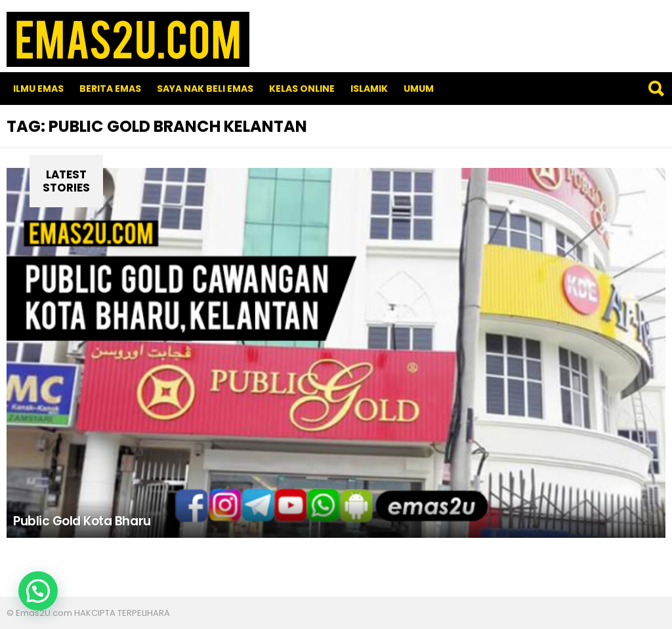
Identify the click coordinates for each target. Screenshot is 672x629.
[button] (38, 591)
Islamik (369, 89)
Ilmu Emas (38, 89)
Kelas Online (302, 89)
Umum (419, 89)
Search (656, 89)
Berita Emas (110, 89)
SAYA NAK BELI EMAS (205, 89)
